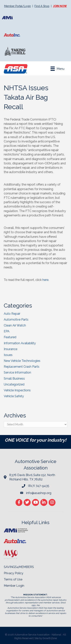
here (45, 280)
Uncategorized (14, 384)
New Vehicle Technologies (22, 361)
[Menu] (57, 69)
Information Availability (20, 343)
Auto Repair (12, 314)
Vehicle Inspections (17, 390)
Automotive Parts (16, 320)
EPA (7, 331)
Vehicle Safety (14, 396)
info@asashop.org (39, 493)
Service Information (17, 372)
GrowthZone (50, 638)
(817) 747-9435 (39, 486)
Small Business (14, 379)
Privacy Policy (14, 573)
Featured (10, 337)
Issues (8, 355)
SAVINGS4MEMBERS (19, 567)
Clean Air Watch (15, 325)
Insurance (11, 349)
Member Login (14, 586)
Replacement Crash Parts (22, 367)
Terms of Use (13, 579)
